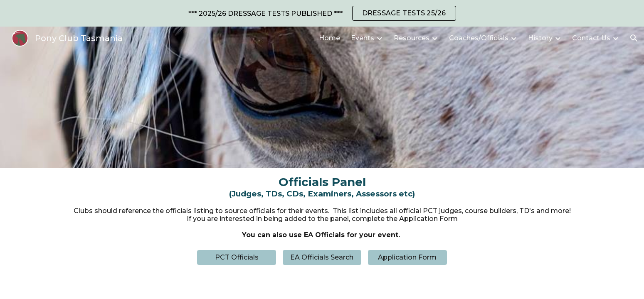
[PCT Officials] (237, 257)
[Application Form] (407, 257)
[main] (322, 187)
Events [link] (363, 38)
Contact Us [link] (591, 38)
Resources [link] (412, 38)
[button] (634, 38)
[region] (322, 13)
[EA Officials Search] (322, 257)
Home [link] (329, 38)
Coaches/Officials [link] (479, 38)
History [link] (540, 38)
